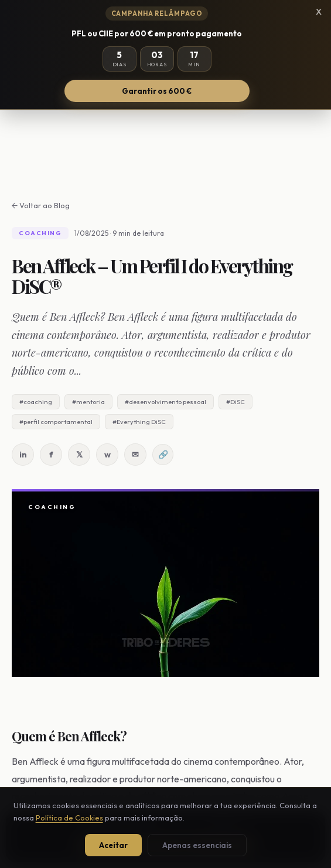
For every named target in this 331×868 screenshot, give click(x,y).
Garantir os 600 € (157, 91)
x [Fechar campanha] (319, 11)
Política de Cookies (69, 818)
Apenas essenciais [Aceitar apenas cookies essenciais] (197, 845)
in (23, 455)
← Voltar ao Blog (41, 205)
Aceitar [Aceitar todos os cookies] (113, 845)
